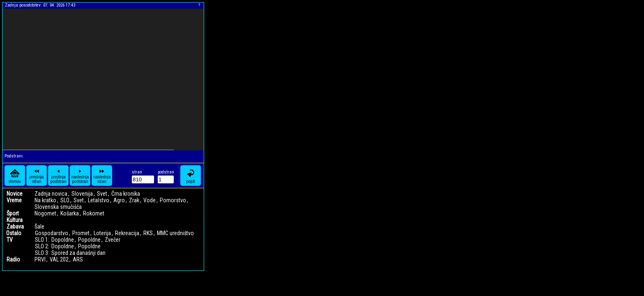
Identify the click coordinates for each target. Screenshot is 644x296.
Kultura (15, 220)
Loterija (102, 233)
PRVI (40, 259)
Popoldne (89, 240)
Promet (81, 233)
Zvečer (113, 240)
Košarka (70, 213)
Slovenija (82, 194)
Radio (13, 259)
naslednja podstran (80, 176)
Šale (39, 227)
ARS (78, 259)
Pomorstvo (173, 200)
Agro (119, 200)
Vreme (14, 200)
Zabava (15, 227)
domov (15, 176)
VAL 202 (59, 259)
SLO (65, 200)
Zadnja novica (51, 194)
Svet (102, 194)
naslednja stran (102, 176)
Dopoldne (63, 240)
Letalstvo (99, 200)
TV (10, 240)
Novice (15, 194)
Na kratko (45, 200)
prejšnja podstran (59, 176)
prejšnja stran (36, 176)
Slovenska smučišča (58, 207)
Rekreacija (127, 233)
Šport (13, 213)
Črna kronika (126, 194)
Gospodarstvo (52, 233)
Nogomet (45, 213)
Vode (149, 200)
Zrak (134, 200)
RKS (148, 233)
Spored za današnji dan (78, 253)
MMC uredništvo (175, 233)
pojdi (191, 176)
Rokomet (94, 213)
